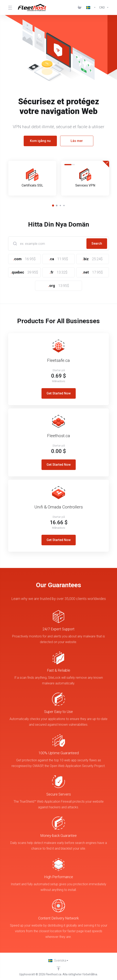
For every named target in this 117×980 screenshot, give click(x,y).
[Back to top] (58, 968)
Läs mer (77, 141)
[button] (53, 206)
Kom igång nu (40, 141)
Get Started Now (59, 393)
